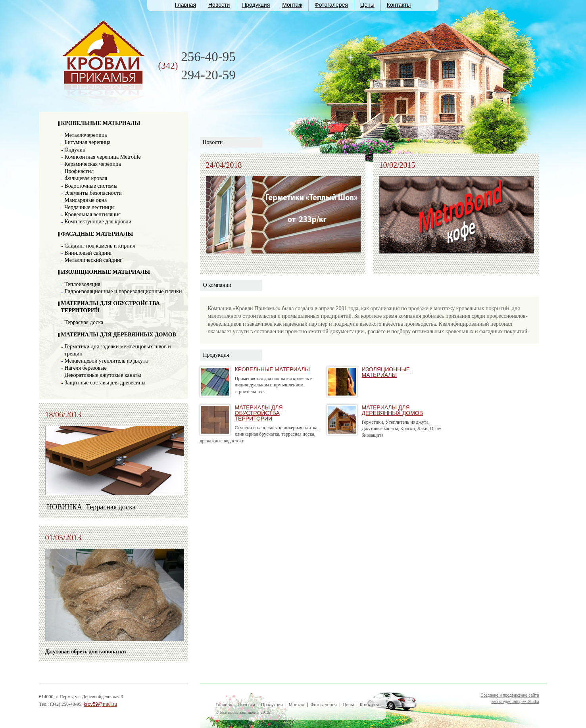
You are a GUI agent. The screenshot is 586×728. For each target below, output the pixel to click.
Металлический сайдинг (94, 260)
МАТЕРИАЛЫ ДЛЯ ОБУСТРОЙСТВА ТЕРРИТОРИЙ (259, 413)
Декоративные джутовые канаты (103, 375)
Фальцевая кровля (86, 178)
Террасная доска (84, 322)
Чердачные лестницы (90, 207)
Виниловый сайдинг (89, 253)
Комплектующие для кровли (98, 222)
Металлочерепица (86, 135)
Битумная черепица (88, 142)
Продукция (256, 5)
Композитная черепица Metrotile (103, 157)
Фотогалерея (331, 5)
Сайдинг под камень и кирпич (100, 246)
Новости (219, 5)
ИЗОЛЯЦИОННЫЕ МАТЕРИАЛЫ (106, 272)
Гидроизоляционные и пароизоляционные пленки (123, 291)
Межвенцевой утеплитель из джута (106, 361)
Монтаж (292, 5)
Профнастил (79, 171)
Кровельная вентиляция (93, 214)
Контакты (399, 5)
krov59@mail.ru (100, 704)
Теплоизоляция (83, 284)
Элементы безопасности (93, 193)
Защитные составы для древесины (105, 383)
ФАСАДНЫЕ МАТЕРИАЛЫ (97, 234)
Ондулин (75, 150)
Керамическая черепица (93, 164)
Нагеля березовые (86, 368)
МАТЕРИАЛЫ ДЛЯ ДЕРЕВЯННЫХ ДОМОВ (119, 335)
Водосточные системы (91, 186)
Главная (185, 5)
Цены (367, 5)
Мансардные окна (86, 200)
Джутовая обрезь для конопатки (86, 652)
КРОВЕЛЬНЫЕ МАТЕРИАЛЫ (101, 123)
